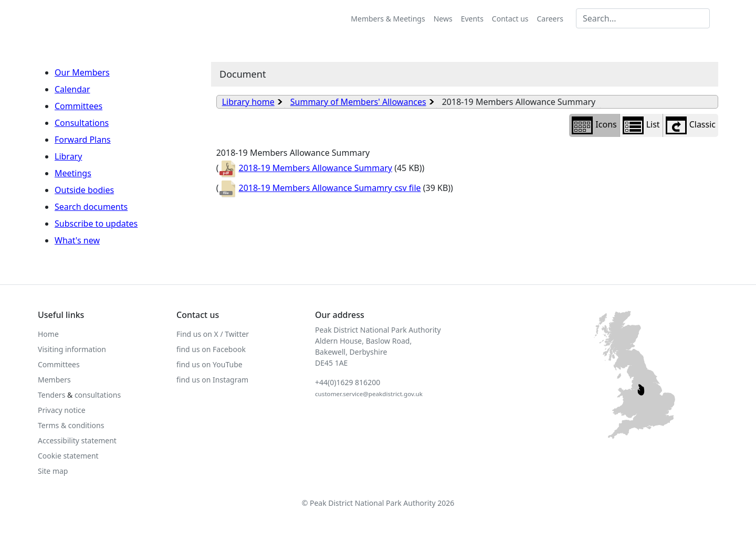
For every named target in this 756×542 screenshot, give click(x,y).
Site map (53, 471)
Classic (691, 125)
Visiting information (72, 349)
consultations (98, 395)
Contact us (510, 19)
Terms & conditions (71, 425)
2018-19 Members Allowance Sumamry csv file (319, 188)
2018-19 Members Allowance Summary (305, 168)
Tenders (51, 395)
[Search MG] (643, 18)
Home (48, 334)
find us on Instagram (212, 380)
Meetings (73, 173)
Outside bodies (84, 190)
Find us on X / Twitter (213, 334)
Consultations (82, 123)
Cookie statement (68, 456)
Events (472, 19)
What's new (77, 240)
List (641, 125)
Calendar (72, 89)
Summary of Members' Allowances (358, 102)
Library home (248, 102)
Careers (550, 19)
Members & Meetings (388, 19)
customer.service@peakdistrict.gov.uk (369, 394)
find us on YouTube (209, 364)
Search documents (91, 207)
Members (54, 380)
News (443, 19)
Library (68, 156)
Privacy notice (62, 410)
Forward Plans (83, 140)
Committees (78, 106)
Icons (594, 125)
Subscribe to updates (96, 224)
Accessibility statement (77, 440)
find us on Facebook (211, 349)
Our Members (82, 72)
